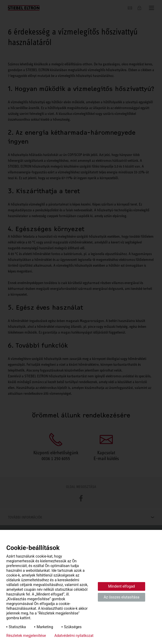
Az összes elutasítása (121, 597)
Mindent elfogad (121, 586)
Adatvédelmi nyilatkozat (74, 636)
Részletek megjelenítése (26, 636)
